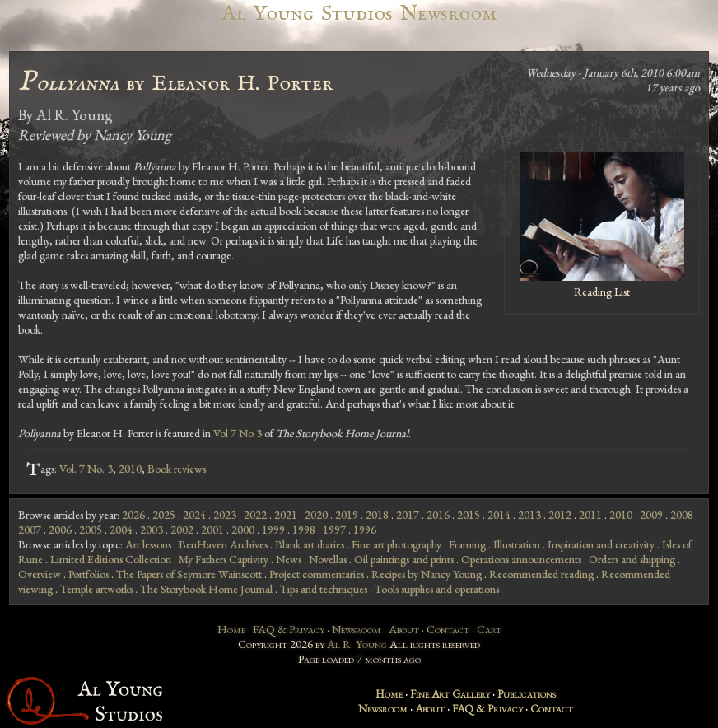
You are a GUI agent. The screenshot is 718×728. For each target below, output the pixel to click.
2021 (286, 515)
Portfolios (89, 574)
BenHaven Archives (223, 544)
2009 (651, 515)
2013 (529, 515)
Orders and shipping (632, 559)
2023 (225, 515)
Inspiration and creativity (601, 544)
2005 (91, 530)
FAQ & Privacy (289, 629)
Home (231, 629)
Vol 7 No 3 (238, 433)
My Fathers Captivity (224, 559)
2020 (316, 515)
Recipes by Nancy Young (427, 574)
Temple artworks (96, 589)
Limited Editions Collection (111, 559)
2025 (164, 515)
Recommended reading (541, 574)
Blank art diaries (310, 544)
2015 (469, 515)
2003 (152, 530)
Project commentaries (317, 574)
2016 (438, 515)
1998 (304, 530)
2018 (377, 515)
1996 (365, 530)
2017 (408, 515)
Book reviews (177, 469)
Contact (448, 629)
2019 (347, 515)
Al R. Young (357, 644)
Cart (489, 629)
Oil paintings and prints (404, 559)
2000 (243, 530)
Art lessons (148, 544)
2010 (130, 469)
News (289, 559)
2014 (499, 515)
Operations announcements (521, 559)
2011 (590, 515)
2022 (255, 515)
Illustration (517, 544)
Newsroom (357, 629)
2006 (60, 530)
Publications (527, 693)
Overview (40, 574)
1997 (334, 530)
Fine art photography (396, 544)
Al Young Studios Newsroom (359, 14)
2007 (30, 530)
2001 (212, 530)
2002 (182, 530)
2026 (133, 515)
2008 (682, 515)
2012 (560, 515)
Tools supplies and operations (437, 589)
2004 (121, 530)
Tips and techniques (324, 589)
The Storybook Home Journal (206, 589)
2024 (194, 515)
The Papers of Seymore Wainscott (189, 574)
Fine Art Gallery (450, 693)
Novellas (328, 559)
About (404, 629)
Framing (467, 544)
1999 (273, 530)
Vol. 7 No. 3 (86, 469)
